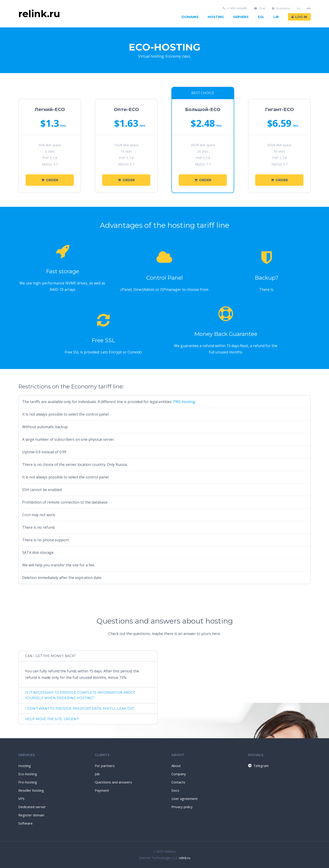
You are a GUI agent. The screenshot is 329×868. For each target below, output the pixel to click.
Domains (190, 17)
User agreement (184, 799)
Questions (281, 8)
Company (179, 774)
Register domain (31, 815)
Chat (260, 8)
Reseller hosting (31, 790)
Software (25, 823)
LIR (276, 17)
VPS (21, 799)
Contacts (178, 782)
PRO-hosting (184, 402)
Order (50, 180)
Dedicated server (32, 807)
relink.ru (185, 858)
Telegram (258, 766)
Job (97, 774)
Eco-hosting (28, 774)
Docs (175, 790)
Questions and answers (113, 782)
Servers (241, 17)
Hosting (216, 17)
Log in (299, 17)
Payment (102, 790)
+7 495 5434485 (235, 8)
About (176, 766)
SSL (261, 17)
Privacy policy (182, 807)
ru (298, 8)
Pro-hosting (28, 782)
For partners (105, 766)
